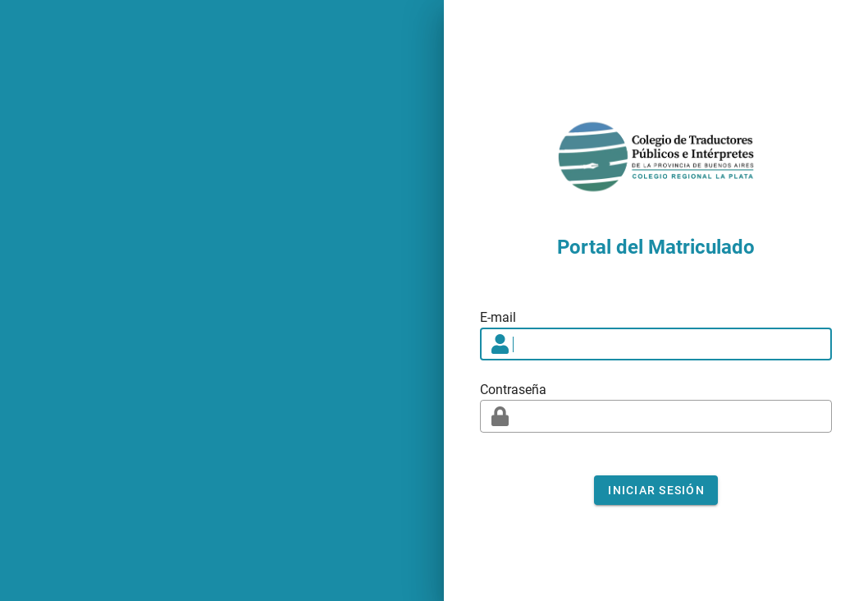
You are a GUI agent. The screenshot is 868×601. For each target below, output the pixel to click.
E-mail (498, 317)
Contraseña (513, 390)
